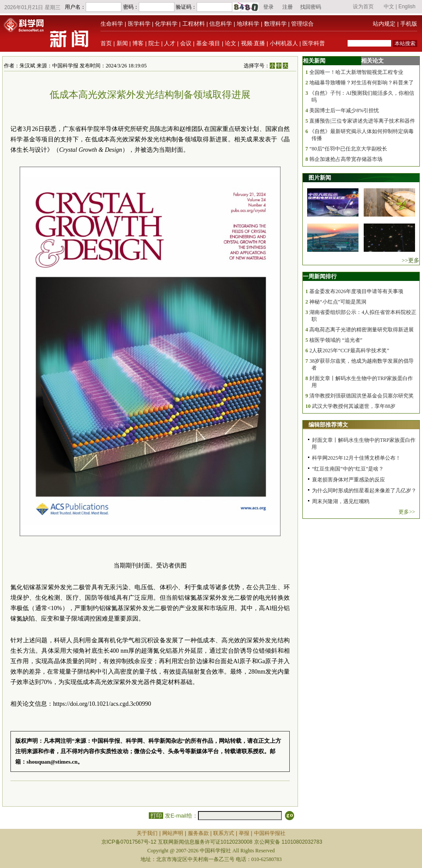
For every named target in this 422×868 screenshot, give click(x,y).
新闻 (122, 43)
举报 (244, 833)
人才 (170, 43)
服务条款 (198, 833)
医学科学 (139, 24)
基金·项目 (208, 43)
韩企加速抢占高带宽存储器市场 (346, 159)
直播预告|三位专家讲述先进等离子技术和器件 (362, 121)
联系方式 (224, 833)
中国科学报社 (270, 833)
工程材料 (194, 24)
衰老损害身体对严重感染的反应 (348, 480)
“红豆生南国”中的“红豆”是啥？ (348, 469)
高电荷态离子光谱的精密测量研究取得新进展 (362, 330)
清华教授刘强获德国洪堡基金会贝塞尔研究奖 (362, 396)
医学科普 (314, 43)
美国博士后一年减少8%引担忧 (344, 110)
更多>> (407, 512)
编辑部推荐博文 (328, 425)
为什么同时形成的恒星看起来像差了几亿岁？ (364, 491)
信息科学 (221, 24)
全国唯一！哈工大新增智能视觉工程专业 (356, 72)
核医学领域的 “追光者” (336, 340)
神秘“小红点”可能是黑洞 (338, 302)
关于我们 (147, 833)
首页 (106, 43)
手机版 (409, 24)
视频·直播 (253, 43)
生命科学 (112, 24)
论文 (231, 43)
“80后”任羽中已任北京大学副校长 (348, 149)
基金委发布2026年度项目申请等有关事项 (356, 291)
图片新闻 (320, 178)
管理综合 (302, 24)
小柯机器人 (284, 43)
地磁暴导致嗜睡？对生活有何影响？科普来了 (362, 83)
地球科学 (248, 24)
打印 (156, 816)
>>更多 (410, 260)
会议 (186, 43)
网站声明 (173, 833)
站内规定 (384, 24)
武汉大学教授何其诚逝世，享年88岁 (354, 406)
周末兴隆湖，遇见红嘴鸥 (341, 501)
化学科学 (166, 24)
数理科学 (275, 24)
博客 (138, 43)
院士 (154, 43)
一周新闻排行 (320, 276)
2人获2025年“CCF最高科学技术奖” (349, 351)
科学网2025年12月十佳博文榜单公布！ (356, 458)
